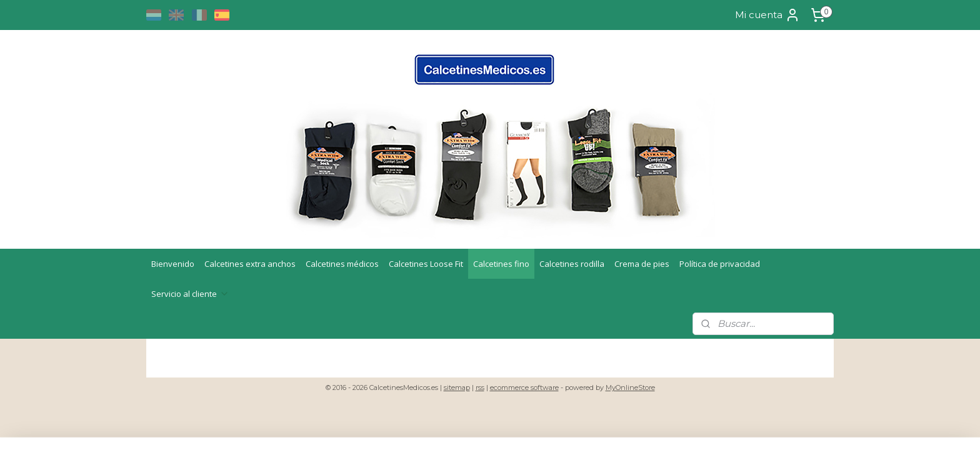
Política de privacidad (720, 264)
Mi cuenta (767, 15)
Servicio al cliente (190, 294)
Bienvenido (173, 264)
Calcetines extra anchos (250, 264)
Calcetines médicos (342, 264)
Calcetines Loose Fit (426, 264)
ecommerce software (524, 387)
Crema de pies (642, 264)
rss (480, 387)
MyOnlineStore (630, 387)
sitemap (457, 387)
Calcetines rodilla (572, 264)
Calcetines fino (501, 264)
